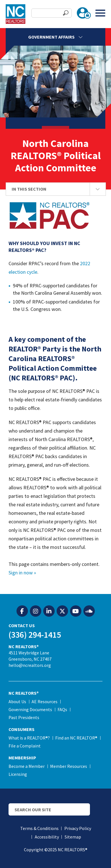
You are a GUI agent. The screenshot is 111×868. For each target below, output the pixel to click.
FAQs (62, 709)
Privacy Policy (78, 828)
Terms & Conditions (39, 828)
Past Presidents (24, 717)
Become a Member (27, 766)
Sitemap (73, 837)
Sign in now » (22, 573)
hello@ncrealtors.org (30, 665)
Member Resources (69, 766)
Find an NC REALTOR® (76, 738)
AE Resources (45, 701)
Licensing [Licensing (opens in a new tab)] (18, 774)
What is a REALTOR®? (29, 738)
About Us (17, 701)
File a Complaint (25, 746)
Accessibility (47, 837)
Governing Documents (30, 709)
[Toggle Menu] (100, 13)
